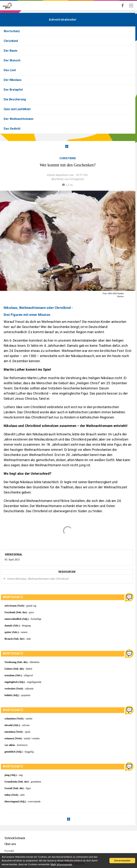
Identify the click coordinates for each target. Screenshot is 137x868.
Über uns (10, 844)
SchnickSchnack (15, 838)
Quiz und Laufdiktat (17, 109)
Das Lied (10, 70)
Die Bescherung (15, 99)
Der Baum (10, 51)
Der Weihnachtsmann (18, 119)
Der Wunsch (12, 60)
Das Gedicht (12, 129)
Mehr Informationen (61, 864)
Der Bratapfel (13, 90)
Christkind (11, 41)
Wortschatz (12, 31)
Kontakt (9, 851)
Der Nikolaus (13, 80)
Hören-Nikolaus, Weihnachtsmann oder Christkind (37, 579)
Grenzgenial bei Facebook (128, 6)
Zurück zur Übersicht (67, 146)
